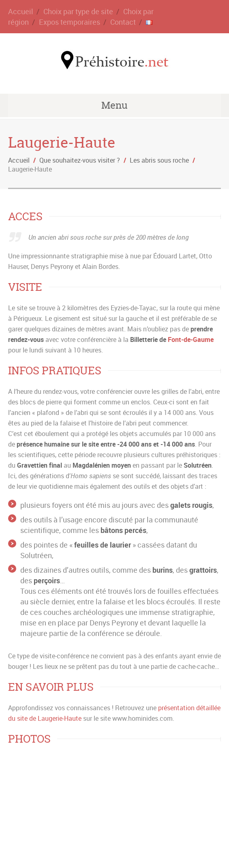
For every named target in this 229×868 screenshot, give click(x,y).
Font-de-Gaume (191, 339)
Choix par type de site (78, 11)
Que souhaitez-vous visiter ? (80, 160)
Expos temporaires (70, 22)
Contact (123, 22)
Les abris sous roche (159, 160)
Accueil (21, 11)
